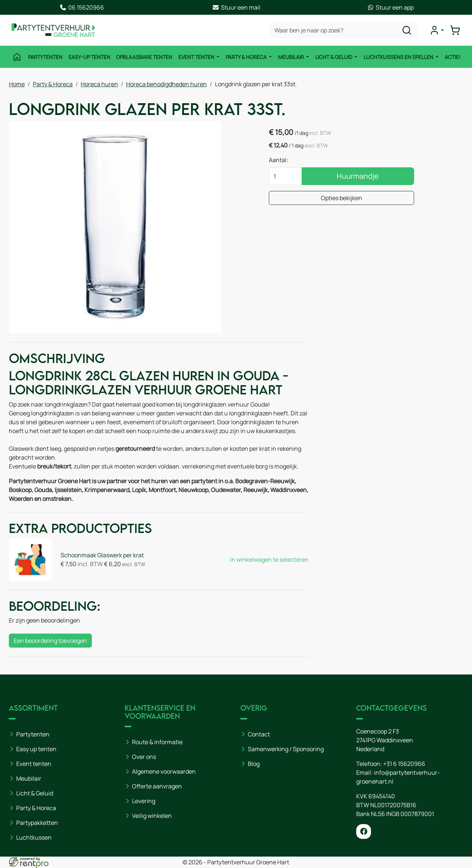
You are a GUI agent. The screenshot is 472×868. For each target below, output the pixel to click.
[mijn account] (437, 30)
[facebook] (364, 832)
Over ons (144, 757)
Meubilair (291, 57)
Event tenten (197, 57)
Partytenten (45, 57)
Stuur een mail (236, 7)
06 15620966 (82, 7)
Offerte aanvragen (157, 786)
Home (17, 84)
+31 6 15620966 (404, 764)
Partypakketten (37, 823)
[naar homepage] (53, 30)
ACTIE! (452, 57)
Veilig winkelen (152, 816)
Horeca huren (99, 84)
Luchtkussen (34, 837)
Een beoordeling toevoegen (50, 641)
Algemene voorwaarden (164, 771)
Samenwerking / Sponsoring (286, 749)
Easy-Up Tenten (89, 57)
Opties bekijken (341, 198)
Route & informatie (157, 742)
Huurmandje (358, 176)
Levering (144, 801)
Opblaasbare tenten (144, 57)
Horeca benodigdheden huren (166, 84)
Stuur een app (390, 7)
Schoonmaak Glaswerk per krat (102, 555)
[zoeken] (407, 30)
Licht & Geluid (334, 57)
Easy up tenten (36, 749)
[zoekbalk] (344, 30)
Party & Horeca (247, 57)
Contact (259, 734)
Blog (254, 764)
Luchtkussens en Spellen (399, 57)
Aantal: (279, 160)
